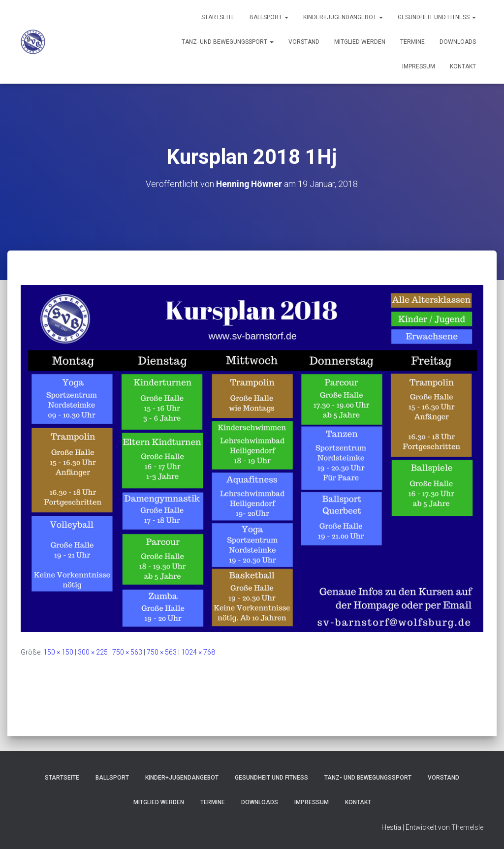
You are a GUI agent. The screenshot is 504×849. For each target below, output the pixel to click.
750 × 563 (127, 652)
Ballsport (269, 17)
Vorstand (304, 42)
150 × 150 (58, 652)
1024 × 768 (198, 652)
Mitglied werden (360, 42)
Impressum (419, 66)
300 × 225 (93, 652)
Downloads (458, 42)
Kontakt (463, 66)
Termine (412, 42)
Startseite (218, 17)
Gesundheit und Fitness (437, 17)
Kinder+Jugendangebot (343, 17)
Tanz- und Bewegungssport (228, 42)
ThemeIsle (467, 827)
